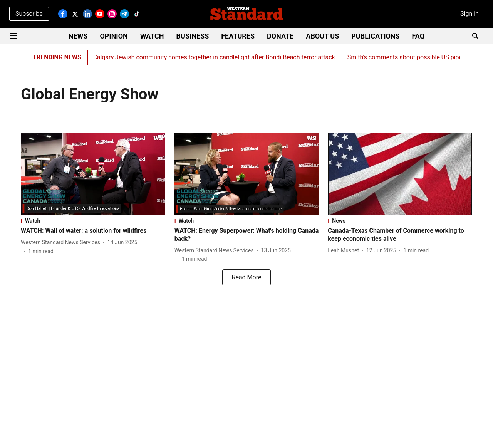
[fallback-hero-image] (93, 174)
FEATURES (238, 36)
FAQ (418, 36)
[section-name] (93, 221)
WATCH (152, 36)
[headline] (93, 231)
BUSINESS (193, 36)
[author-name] (62, 242)
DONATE (280, 36)
